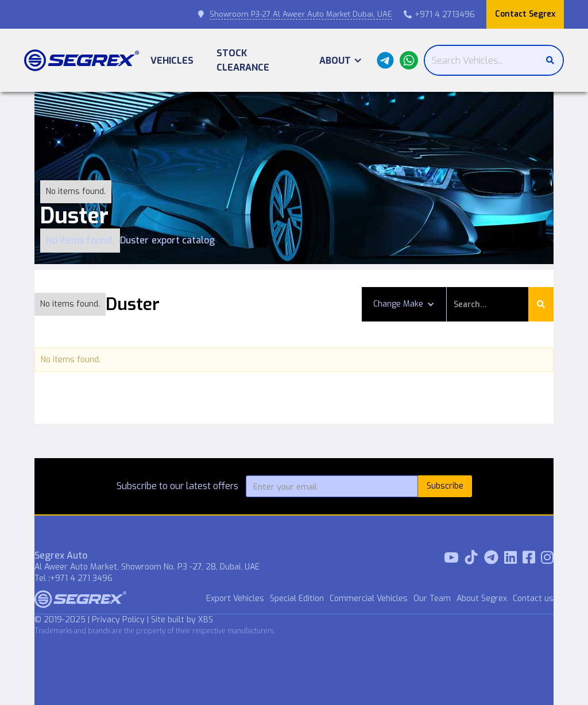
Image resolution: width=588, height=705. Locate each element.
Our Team (432, 599)
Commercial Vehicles (369, 599)
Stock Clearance (243, 60)
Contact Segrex (525, 14)
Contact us (533, 599)
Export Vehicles (235, 599)
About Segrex (482, 599)
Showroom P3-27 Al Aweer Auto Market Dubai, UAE (301, 14)
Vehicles (172, 61)
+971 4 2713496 (439, 15)
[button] (341, 61)
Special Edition (297, 599)
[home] (82, 61)
